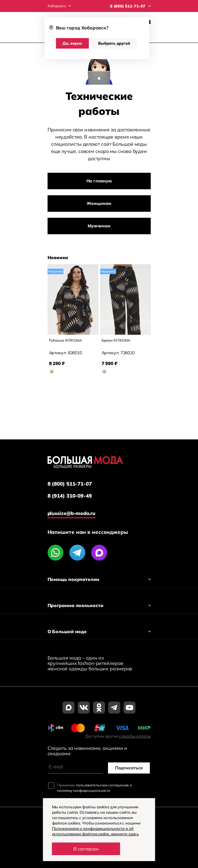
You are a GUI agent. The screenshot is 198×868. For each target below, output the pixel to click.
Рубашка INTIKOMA (66, 340)
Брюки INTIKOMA (116, 340)
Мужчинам (99, 226)
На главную (99, 181)
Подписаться (129, 768)
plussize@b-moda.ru (71, 513)
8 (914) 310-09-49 (70, 496)
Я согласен (86, 849)
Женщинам (99, 203)
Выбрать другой (114, 43)
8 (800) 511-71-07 (70, 484)
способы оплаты (135, 736)
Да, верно (72, 43)
